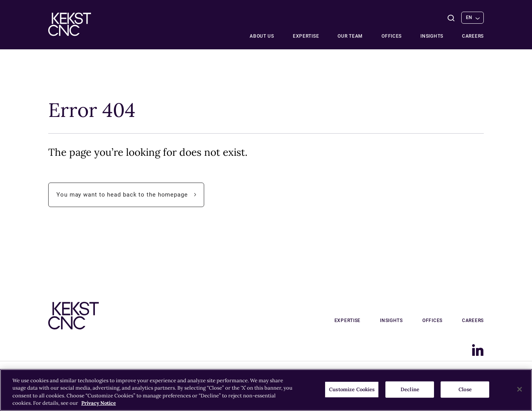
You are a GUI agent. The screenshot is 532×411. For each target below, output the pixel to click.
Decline (410, 389)
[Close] (520, 389)
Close (465, 389)
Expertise (306, 36)
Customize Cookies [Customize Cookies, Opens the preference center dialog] (352, 389)
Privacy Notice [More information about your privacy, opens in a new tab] (99, 403)
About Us (262, 36)
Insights (432, 36)
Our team (350, 36)
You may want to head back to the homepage (130, 195)
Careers (473, 36)
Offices (392, 36)
